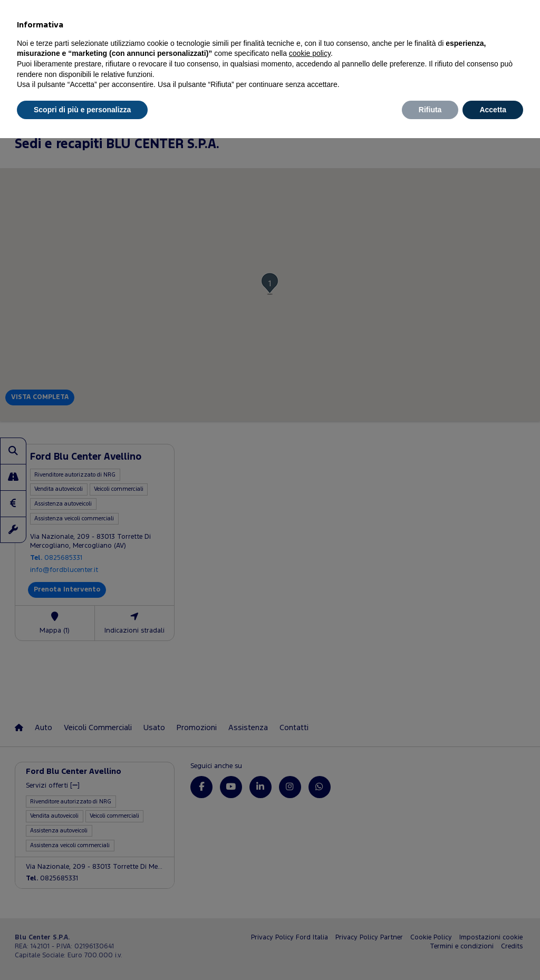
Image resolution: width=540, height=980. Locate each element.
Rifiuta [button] (430, 110)
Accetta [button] (493, 110)
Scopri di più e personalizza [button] (82, 110)
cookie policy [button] (310, 53)
